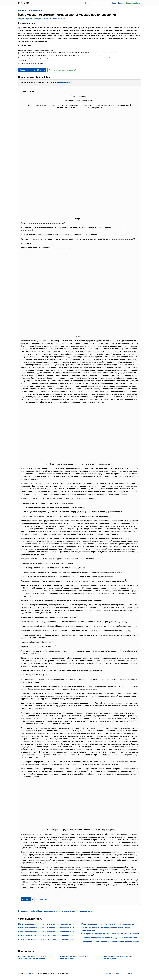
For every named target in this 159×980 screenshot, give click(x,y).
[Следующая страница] (44, 899)
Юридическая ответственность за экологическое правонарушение (46, 936)
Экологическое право (36, 10)
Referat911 (32, 973)
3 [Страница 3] (36, 899)
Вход (114, 3)
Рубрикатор (22, 10)
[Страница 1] (26, 899)
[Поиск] (96, 3)
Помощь (121, 3)
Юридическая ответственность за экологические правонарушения (46, 924)
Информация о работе (56, 911)
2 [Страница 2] (33, 899)
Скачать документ (64, 82)
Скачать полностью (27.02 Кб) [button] (32, 70)
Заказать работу (133, 3)
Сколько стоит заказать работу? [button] (62, 70)
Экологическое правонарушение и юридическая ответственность (111, 938)
